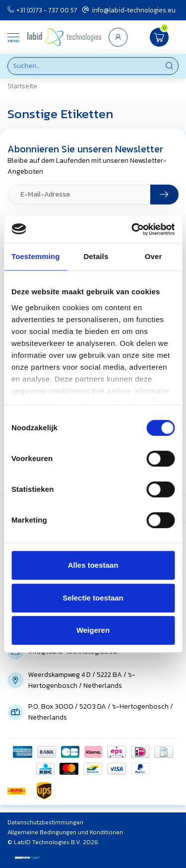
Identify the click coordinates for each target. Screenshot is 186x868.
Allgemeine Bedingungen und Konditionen (65, 832)
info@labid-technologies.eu (129, 10)
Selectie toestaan (93, 598)
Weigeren (93, 630)
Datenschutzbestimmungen (45, 822)
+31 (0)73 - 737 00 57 (42, 10)
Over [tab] (154, 256)
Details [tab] (96, 256)
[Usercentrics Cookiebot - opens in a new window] (132, 229)
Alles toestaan (93, 565)
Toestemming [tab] (36, 256)
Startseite (22, 86)
